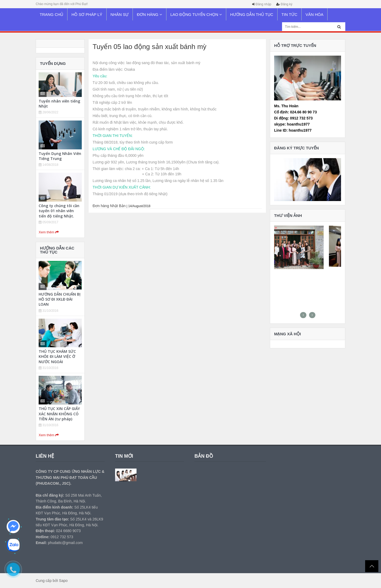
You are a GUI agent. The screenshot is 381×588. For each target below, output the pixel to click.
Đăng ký (287, 4)
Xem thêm (49, 232)
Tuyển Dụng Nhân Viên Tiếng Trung (60, 156)
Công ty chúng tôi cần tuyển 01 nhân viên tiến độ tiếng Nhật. (59, 211)
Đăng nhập (263, 4)
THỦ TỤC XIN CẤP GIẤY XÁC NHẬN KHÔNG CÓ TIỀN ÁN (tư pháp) (59, 414)
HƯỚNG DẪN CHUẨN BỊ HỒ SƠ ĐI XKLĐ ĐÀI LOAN (60, 299)
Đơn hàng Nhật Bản (109, 206)
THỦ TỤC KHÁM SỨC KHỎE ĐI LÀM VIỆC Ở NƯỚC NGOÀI (57, 356)
